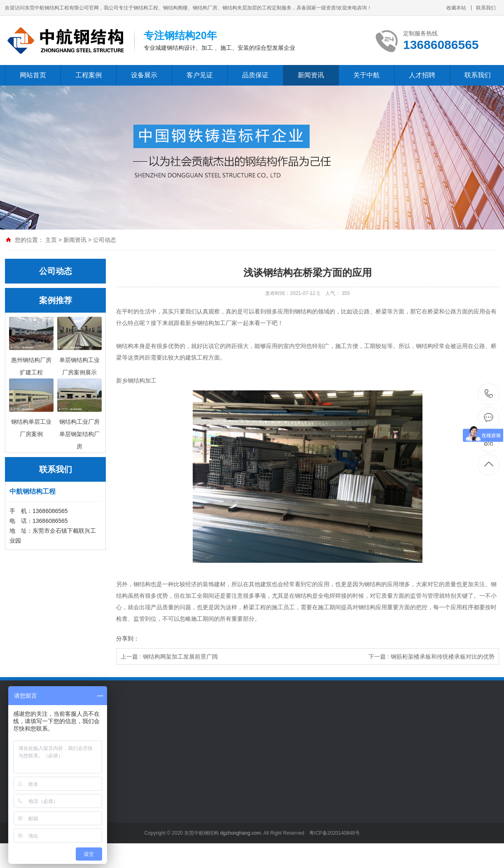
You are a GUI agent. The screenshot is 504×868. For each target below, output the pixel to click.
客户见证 (200, 75)
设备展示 (144, 75)
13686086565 (489, 394)
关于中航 (366, 75)
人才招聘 (422, 75)
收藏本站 (456, 8)
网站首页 (33, 75)
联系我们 (486, 8)
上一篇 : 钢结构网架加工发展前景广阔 (169, 657)
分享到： (128, 638)
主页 (51, 240)
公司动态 (105, 240)
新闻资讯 (311, 75)
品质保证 (255, 75)
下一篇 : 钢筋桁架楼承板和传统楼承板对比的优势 (432, 657)
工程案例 (89, 75)
